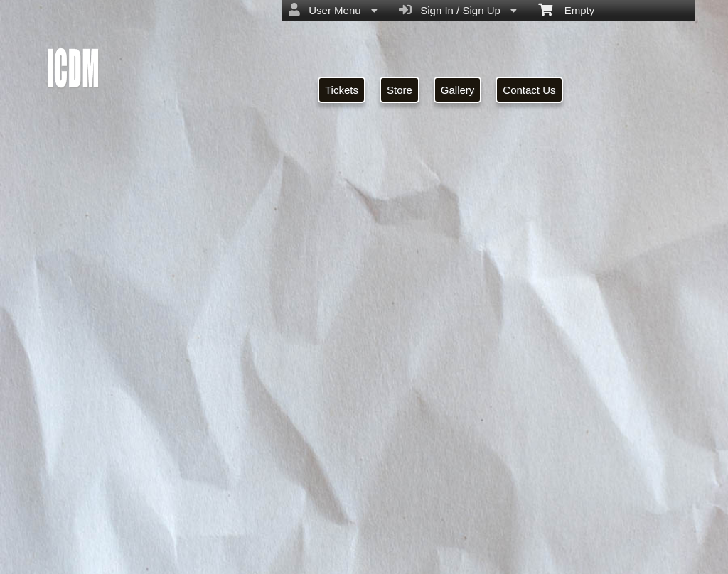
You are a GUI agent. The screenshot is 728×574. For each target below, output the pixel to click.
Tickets (342, 90)
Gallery (458, 90)
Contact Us (529, 90)
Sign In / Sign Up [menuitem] (458, 10)
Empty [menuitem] (566, 9)
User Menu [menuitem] (333, 10)
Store (400, 90)
